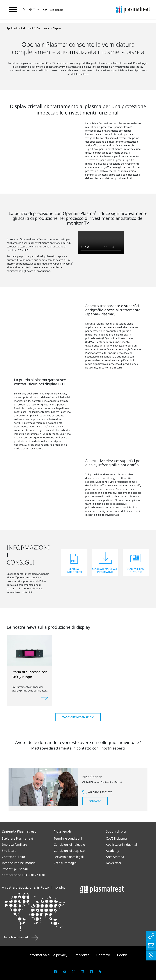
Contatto (95, 801)
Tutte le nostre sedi (21, 937)
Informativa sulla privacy (48, 955)
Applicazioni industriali (20, 28)
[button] (24, 10)
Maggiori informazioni (78, 717)
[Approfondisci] (44, 697)
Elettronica (43, 28)
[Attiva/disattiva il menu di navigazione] (13, 10)
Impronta (82, 955)
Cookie (122, 955)
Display (57, 28)
